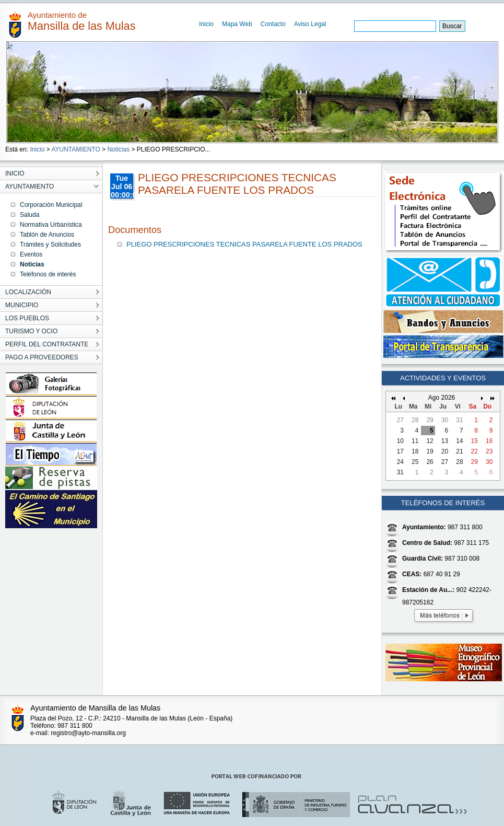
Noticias (118, 149)
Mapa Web (237, 24)
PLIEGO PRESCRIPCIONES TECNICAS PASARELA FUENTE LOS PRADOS (244, 244)
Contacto (273, 24)
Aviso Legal (310, 24)
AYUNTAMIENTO (75, 149)
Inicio (206, 24)
